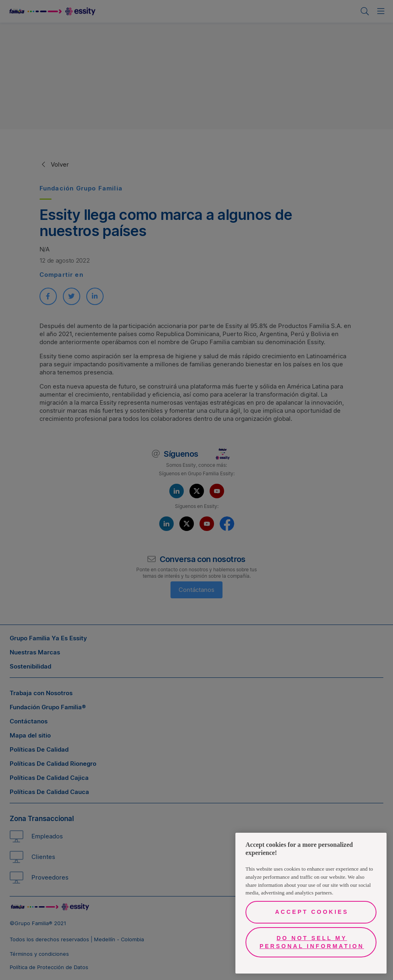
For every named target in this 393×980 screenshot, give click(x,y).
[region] (311, 903)
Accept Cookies (312, 912)
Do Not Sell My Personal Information (312, 942)
